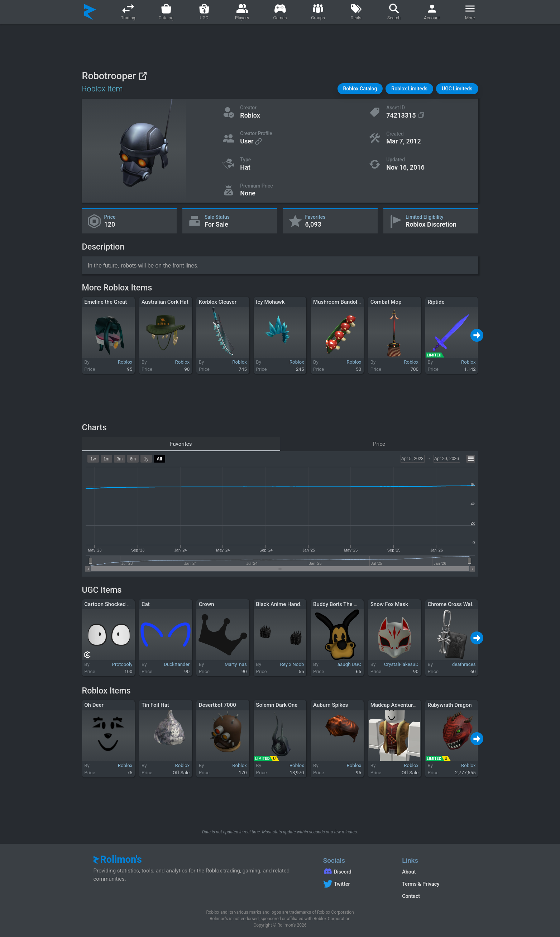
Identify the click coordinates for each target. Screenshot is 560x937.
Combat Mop (386, 302)
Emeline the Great (106, 302)
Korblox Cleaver (218, 302)
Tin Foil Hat (155, 705)
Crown (207, 604)
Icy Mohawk (270, 302)
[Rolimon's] (90, 12)
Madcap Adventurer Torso (401, 705)
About (409, 872)
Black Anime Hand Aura (284, 604)
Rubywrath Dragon (449, 705)
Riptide (436, 302)
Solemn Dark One (277, 705)
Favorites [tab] (181, 444)
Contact (411, 896)
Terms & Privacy (421, 884)
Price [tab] (379, 444)
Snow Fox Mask (389, 604)
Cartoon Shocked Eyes (111, 604)
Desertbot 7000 (217, 705)
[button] (360, 89)
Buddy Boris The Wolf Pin (343, 604)
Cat (146, 604)
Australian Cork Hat (165, 302)
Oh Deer (94, 705)
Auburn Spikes (331, 705)
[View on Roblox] (142, 76)
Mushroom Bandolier (338, 302)
